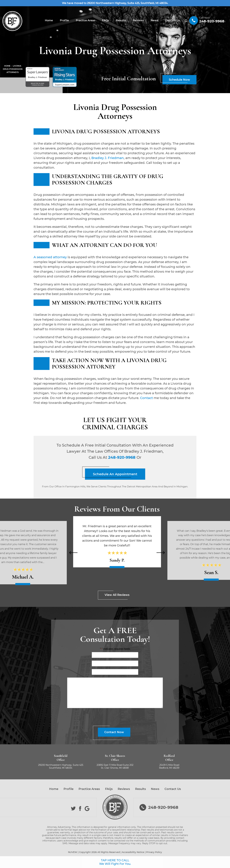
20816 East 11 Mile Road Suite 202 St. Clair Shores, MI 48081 (115, 766)
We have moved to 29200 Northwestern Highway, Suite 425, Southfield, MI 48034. (115, 3)
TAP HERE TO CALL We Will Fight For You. (115, 862)
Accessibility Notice (133, 852)
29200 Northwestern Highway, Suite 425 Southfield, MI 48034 (61, 766)
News (154, 20)
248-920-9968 (212, 21)
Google (87, 809)
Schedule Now (179, 80)
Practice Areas (85, 20)
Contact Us (172, 20)
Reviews (138, 20)
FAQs (105, 20)
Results (121, 20)
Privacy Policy (154, 852)
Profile (64, 20)
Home (49, 20)
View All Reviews (117, 595)
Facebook (80, 809)
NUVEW (73, 852)
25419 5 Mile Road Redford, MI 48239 (169, 766)
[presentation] (73, 553)
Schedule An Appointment (115, 474)
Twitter (73, 809)
